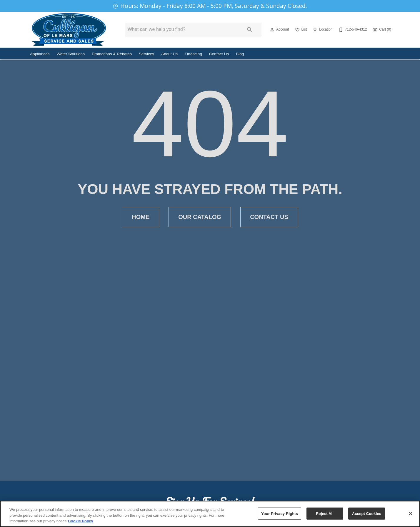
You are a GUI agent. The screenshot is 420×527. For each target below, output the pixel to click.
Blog (240, 54)
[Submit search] (250, 30)
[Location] (322, 30)
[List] (300, 30)
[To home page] (69, 30)
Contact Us (219, 54)
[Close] (411, 513)
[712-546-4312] (352, 30)
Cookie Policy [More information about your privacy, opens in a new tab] (80, 521)
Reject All (325, 513)
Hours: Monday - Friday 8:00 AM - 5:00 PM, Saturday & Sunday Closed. (214, 6)
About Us (169, 54)
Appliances (40, 54)
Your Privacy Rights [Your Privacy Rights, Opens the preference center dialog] (280, 513)
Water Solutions (71, 54)
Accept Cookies (367, 513)
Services (146, 54)
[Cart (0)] (381, 30)
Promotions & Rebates (112, 54)
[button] (272, 30)
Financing (193, 54)
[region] (210, 514)
